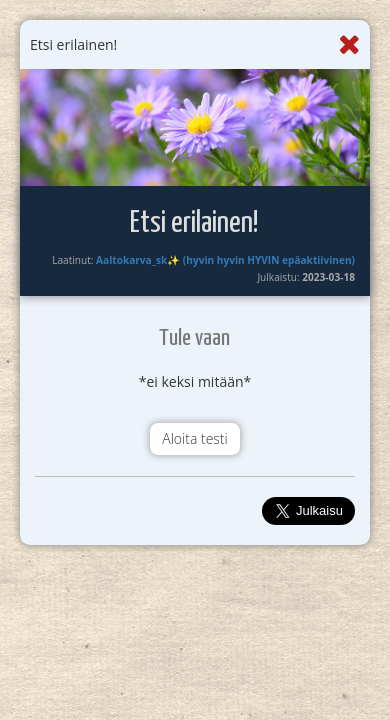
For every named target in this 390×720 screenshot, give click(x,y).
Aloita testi (194, 438)
